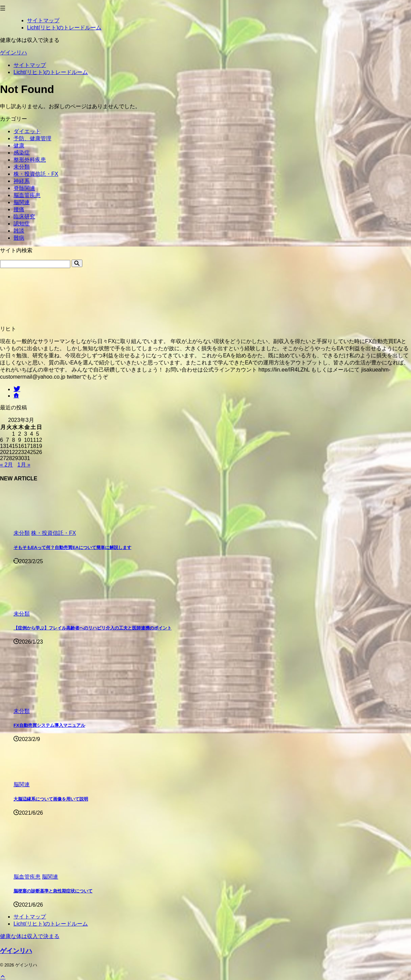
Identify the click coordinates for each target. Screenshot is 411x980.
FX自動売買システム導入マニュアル (49, 725)
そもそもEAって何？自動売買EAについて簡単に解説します (72, 547)
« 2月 (6, 465)
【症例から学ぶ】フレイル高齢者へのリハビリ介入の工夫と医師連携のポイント (93, 628)
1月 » (24, 465)
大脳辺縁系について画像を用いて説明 (51, 799)
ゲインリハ (14, 53)
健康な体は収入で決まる (30, 936)
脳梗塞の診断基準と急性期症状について (53, 891)
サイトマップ (30, 65)
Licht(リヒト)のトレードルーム (51, 72)
